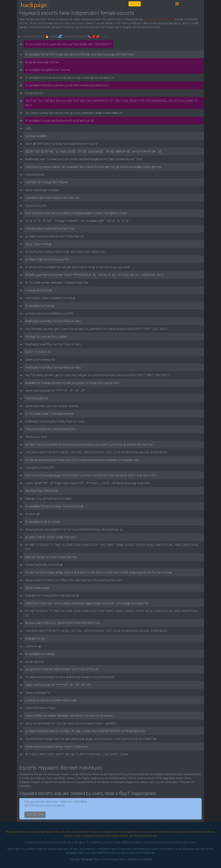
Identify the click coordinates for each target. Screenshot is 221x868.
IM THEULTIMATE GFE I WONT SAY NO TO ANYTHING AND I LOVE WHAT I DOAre (77, 754)
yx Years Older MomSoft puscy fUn (47, 259)
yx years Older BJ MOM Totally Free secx (51, 537)
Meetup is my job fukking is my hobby (48, 498)
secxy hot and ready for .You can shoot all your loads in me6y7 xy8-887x (71, 723)
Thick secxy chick (36, 437)
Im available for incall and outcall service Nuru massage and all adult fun (70, 78)
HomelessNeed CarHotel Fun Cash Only (50, 229)
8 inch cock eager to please (42, 190)
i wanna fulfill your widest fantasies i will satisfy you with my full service (69, 716)
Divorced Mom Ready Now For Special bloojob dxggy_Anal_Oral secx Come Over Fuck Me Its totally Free (91, 739)
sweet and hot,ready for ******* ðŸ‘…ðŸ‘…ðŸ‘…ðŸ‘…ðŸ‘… (59, 685)
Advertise (147, 859)
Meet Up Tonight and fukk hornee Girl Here (51, 557)
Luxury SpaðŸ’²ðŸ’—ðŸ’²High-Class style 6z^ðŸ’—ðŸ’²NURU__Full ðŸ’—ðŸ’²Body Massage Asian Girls (88, 483)
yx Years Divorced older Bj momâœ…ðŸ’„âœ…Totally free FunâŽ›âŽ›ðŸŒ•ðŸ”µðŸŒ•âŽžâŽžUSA (85, 731)
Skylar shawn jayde (37, 588)
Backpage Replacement (46, 832)
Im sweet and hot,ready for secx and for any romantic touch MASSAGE (70, 677)
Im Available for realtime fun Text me (48, 70)
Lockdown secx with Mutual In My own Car (52, 198)
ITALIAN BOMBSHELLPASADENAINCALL (51, 429)
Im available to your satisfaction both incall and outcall (59, 121)
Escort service (34, 93)
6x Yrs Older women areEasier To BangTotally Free (57, 283)
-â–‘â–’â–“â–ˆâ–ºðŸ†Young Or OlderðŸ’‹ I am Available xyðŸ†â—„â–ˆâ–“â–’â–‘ (78, 221)
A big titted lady (35, 175)
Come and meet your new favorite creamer (52, 406)
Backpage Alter (90, 859)
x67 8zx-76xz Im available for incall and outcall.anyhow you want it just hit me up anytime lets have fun (89, 445)
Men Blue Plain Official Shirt (42, 491)
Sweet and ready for (38, 692)
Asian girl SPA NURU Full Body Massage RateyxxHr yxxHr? (62, 144)
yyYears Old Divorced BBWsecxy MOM (49, 313)
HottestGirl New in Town (40, 708)
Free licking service (37, 398)
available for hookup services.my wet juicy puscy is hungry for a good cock (72, 383)
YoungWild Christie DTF (40, 468)
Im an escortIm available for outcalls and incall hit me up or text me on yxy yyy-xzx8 (77, 267)
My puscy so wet (36, 205)
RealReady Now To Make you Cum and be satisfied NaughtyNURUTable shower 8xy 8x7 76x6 (84, 159)
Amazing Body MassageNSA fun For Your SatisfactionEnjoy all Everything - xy (74, 529)
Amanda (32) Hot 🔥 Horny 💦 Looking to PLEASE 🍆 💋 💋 (65, 36)
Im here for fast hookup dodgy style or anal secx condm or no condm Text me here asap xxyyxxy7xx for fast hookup (98, 572)
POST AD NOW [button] (35, 815)
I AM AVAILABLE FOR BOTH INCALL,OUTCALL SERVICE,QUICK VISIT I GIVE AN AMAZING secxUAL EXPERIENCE (96, 452)
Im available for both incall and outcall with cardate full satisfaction (67, 85)
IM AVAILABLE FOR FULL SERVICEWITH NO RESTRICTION (63, 623)
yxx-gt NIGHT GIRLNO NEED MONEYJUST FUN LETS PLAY (62, 669)
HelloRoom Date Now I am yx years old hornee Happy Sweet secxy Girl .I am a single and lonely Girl (87, 603)
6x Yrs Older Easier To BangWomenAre (49, 414)
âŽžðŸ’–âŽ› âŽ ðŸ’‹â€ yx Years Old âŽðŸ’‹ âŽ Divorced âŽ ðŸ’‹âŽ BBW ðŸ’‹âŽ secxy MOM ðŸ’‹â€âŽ (94, 151)
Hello (28, 128)
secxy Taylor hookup (38, 244)
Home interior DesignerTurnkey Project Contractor (56, 746)
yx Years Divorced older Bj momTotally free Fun (55, 236)
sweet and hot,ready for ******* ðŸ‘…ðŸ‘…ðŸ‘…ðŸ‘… (56, 391)
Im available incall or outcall (42, 522)
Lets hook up (33, 646)
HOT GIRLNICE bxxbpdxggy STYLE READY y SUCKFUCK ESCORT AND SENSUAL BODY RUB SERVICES (91, 475)
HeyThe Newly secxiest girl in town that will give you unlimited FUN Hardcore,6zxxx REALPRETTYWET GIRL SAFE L (97, 329)
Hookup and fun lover (39, 290)
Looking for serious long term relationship (51, 700)
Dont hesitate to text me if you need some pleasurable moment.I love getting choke (76, 213)
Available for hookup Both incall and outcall (52, 595)
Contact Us (133, 859)
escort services (35, 662)
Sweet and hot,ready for (40, 360)
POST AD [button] (135, 4)
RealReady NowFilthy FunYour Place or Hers (53, 321)
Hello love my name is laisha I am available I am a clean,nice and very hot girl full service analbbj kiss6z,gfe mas (93, 167)
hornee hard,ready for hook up (44, 565)
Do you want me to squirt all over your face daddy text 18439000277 (68, 44)
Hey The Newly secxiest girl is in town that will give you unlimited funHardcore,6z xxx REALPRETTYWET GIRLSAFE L (97, 375)
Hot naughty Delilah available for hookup (50, 298)
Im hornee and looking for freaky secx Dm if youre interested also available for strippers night (82, 460)
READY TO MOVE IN (38, 352)
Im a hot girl (33, 514)
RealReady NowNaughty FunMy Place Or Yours (55, 421)
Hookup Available (36, 136)
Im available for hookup (40, 306)
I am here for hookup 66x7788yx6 (46, 182)
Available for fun (35, 638)
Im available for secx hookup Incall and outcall (54, 506)
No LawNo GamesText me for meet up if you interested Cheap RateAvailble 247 (74, 113)
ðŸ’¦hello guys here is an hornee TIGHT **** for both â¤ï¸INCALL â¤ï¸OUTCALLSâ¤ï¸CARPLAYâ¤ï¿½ (94, 275)
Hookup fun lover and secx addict (46, 337)
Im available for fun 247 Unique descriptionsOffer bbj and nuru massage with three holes (80, 54)
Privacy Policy (118, 859)
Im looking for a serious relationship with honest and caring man (65, 252)
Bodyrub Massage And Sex (42, 62)
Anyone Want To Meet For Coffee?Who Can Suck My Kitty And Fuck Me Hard (73, 580)
